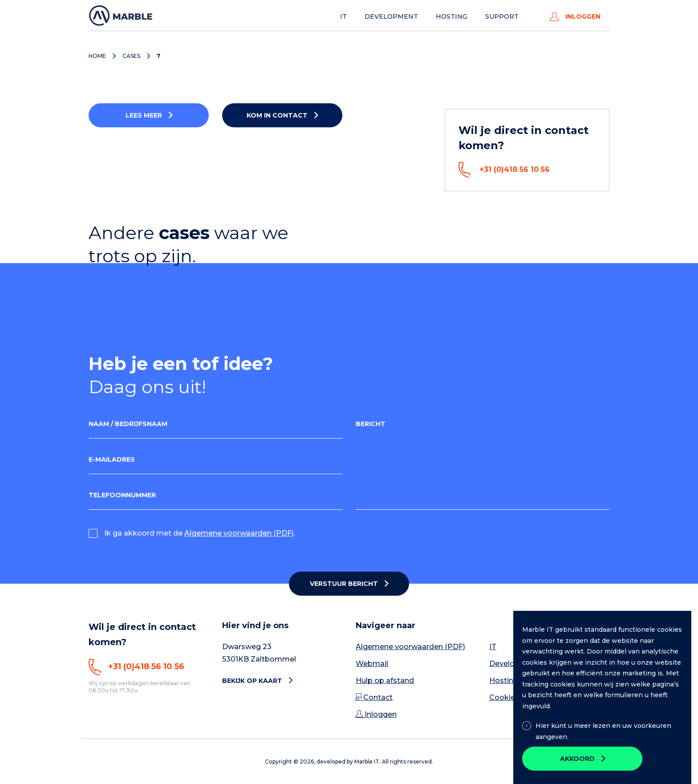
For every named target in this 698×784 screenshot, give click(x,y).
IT (343, 16)
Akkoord (577, 759)
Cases (131, 56)
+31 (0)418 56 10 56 (504, 170)
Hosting (452, 16)
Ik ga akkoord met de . (200, 533)
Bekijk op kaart (257, 681)
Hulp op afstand (385, 680)
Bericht (371, 424)
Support (502, 16)
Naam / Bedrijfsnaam (128, 424)
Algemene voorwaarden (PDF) (239, 533)
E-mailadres (112, 459)
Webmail (372, 664)
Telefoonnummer (122, 495)
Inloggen (575, 16)
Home (97, 56)
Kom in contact (277, 115)
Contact (374, 697)
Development (391, 16)
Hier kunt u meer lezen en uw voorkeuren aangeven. (597, 731)
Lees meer (144, 115)
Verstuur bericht (344, 584)
